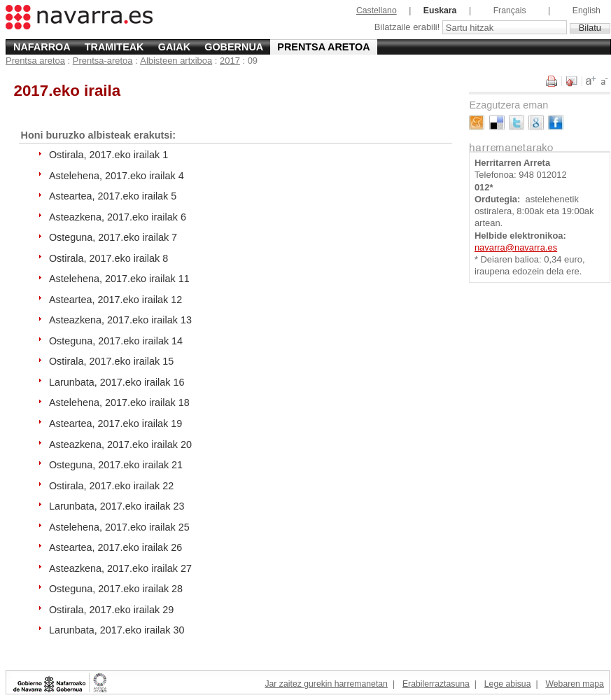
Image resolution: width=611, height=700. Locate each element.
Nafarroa (42, 47)
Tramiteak (114, 47)
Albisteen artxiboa (176, 61)
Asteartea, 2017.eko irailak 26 (115, 547)
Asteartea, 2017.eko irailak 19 (115, 423)
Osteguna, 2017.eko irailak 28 (116, 589)
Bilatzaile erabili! (408, 28)
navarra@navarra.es (516, 247)
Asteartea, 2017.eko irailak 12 (115, 300)
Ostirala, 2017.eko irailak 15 (111, 361)
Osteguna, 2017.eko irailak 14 (116, 341)
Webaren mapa (574, 684)
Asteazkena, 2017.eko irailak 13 (120, 320)
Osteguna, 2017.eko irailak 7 (113, 237)
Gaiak (174, 47)
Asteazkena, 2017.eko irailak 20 (120, 444)
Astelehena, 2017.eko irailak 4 (117, 176)
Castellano (377, 10)
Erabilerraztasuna (436, 684)
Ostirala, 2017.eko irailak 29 (111, 610)
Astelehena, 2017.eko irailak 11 (119, 279)
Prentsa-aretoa (103, 61)
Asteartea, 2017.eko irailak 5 (113, 196)
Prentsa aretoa (323, 47)
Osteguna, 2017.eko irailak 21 (116, 465)
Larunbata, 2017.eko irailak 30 (117, 630)
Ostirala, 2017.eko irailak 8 (108, 258)
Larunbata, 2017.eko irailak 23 (117, 506)
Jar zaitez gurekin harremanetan (326, 684)
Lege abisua (508, 684)
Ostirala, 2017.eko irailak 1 (108, 155)
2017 (230, 61)
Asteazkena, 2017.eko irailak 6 (118, 217)
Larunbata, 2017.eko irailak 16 (117, 382)
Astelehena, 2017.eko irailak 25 (119, 527)
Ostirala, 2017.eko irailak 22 (111, 486)
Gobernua (234, 47)
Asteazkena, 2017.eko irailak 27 (120, 568)
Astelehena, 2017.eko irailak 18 (119, 402)
